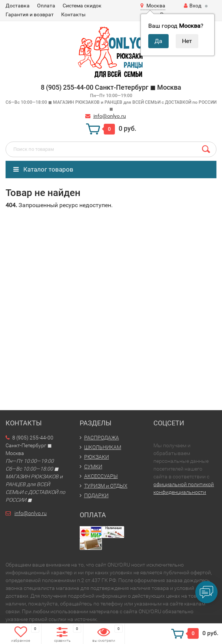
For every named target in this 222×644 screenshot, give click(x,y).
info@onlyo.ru (110, 116)
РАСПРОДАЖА (102, 438)
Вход (193, 6)
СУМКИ (93, 467)
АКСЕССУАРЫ (101, 476)
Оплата (46, 6)
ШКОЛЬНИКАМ (103, 447)
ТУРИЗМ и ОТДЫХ (106, 486)
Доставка (18, 6)
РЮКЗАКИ (97, 457)
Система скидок (82, 6)
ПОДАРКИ (96, 495)
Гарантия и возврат (30, 14)
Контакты (73, 14)
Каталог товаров (43, 169)
